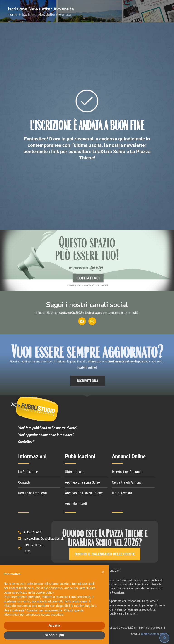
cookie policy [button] (45, 592)
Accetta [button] (54, 625)
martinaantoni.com (153, 634)
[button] (103, 572)
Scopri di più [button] (54, 635)
